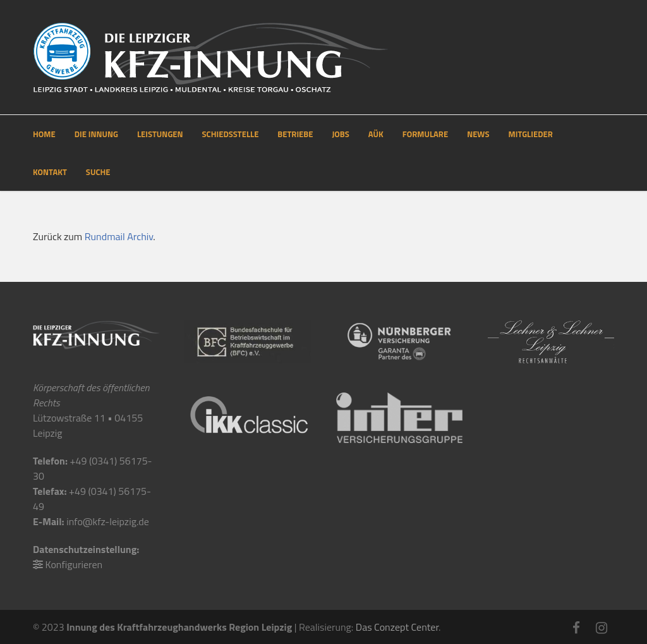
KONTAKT (50, 172)
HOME (44, 134)
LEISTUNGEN (160, 134)
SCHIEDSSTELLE (231, 134)
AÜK (376, 134)
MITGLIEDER (531, 134)
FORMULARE (425, 134)
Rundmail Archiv (119, 236)
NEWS (478, 134)
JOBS (340, 134)
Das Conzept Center (397, 627)
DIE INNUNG (96, 134)
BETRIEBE (295, 134)
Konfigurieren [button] (74, 564)
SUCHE (98, 172)
